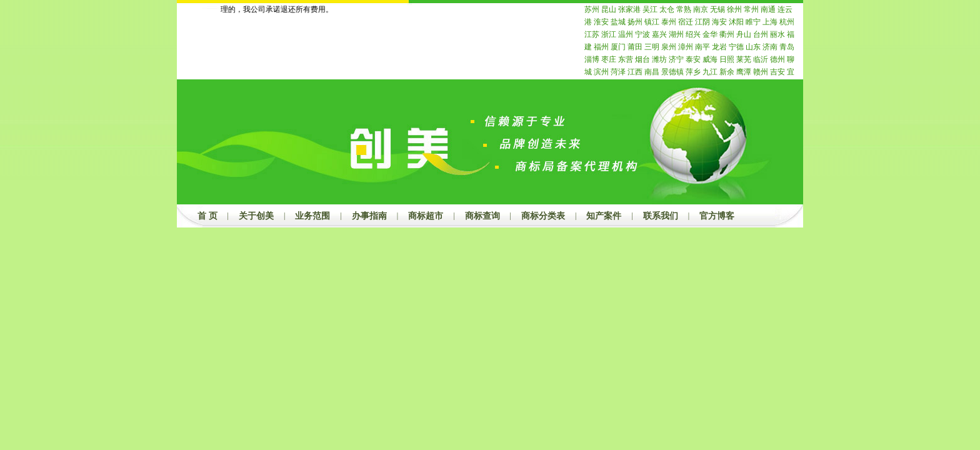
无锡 (717, 9)
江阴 (702, 22)
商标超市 (426, 216)
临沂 (761, 59)
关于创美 (256, 216)
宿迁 (686, 22)
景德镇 (672, 72)
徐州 (734, 9)
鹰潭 (744, 72)
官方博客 (717, 216)
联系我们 (661, 216)
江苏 (592, 34)
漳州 (686, 47)
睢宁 (753, 22)
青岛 (787, 47)
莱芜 (744, 59)
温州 (626, 34)
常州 (751, 9)
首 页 (207, 216)
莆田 (635, 47)
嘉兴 (659, 34)
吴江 (650, 9)
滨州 (601, 72)
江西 (635, 72)
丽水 (777, 34)
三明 (652, 47)
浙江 (609, 34)
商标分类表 (543, 216)
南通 (768, 9)
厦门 (618, 47)
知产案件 (604, 216)
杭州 (787, 22)
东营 (626, 59)
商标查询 (482, 216)
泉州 (669, 47)
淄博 (592, 59)
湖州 (676, 34)
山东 (753, 47)
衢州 (727, 34)
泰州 (669, 22)
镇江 (652, 22)
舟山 (744, 34)
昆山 (609, 9)
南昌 (652, 72)
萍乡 (693, 72)
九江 (710, 72)
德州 (777, 59)
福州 (601, 47)
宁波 (642, 34)
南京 (701, 9)
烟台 (642, 59)
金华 (710, 34)
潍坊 (659, 59)
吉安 (777, 72)
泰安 (693, 59)
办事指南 (369, 216)
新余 (727, 72)
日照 (727, 59)
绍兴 (693, 34)
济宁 (676, 59)
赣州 (761, 72)
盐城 (618, 22)
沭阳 (736, 22)
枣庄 (609, 59)
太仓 (667, 9)
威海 (710, 59)
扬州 (635, 22)
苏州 (592, 9)
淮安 (601, 22)
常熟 (684, 9)
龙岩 (719, 47)
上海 (770, 22)
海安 (719, 22)
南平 (702, 47)
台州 (761, 34)
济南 (770, 47)
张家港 (629, 9)
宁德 (736, 47)
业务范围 (312, 216)
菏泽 (618, 72)
